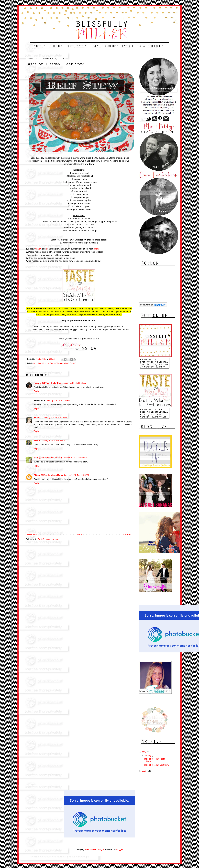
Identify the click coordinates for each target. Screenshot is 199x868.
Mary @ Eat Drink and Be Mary (48, 458)
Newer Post (32, 534)
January (148, 759)
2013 (144, 775)
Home (79, 534)
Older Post (127, 534)
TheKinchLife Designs (94, 853)
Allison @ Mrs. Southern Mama (48, 475)
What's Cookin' (70, 363)
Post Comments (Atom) (48, 539)
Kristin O (38, 418)
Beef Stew (38, 363)
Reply (36, 391)
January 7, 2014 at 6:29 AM (53, 440)
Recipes (46, 363)
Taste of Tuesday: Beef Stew (156, 769)
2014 (144, 756)
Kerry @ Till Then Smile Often (48, 383)
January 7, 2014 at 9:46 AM (75, 458)
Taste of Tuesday (56, 363)
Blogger (119, 853)
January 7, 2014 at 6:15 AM (55, 418)
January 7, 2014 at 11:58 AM (76, 475)
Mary (96, 249)
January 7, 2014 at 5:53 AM (74, 383)
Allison (37, 440)
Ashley (38, 249)
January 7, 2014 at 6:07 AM (58, 400)
